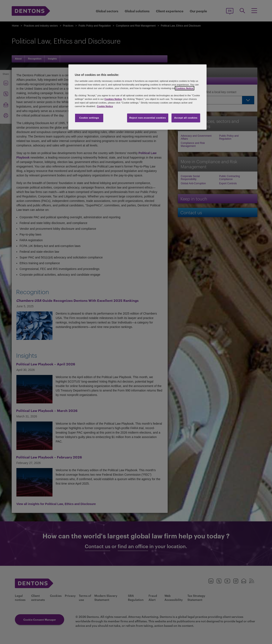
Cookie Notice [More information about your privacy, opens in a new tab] (105, 106)
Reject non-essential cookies (148, 118)
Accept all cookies (186, 118)
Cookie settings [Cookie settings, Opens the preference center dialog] (89, 118)
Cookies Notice (184, 88)
